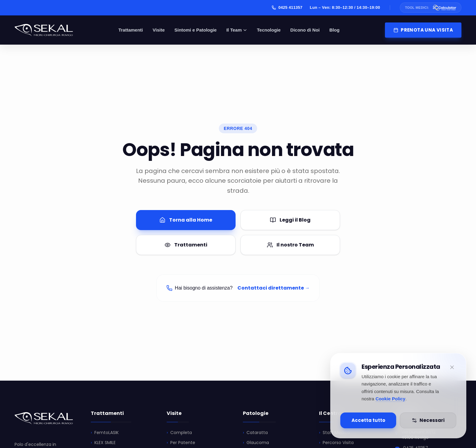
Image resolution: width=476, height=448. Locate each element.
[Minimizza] (452, 367)
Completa (179, 433)
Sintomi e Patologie (196, 30)
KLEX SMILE (103, 443)
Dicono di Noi (305, 30)
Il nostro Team (290, 245)
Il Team (237, 30)
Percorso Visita (336, 443)
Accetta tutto (368, 420)
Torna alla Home (186, 220)
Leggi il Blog (290, 220)
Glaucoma (256, 443)
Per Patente (181, 443)
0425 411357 (287, 7)
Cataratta (255, 433)
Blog (334, 30)
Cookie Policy (390, 399)
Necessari (428, 420)
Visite (159, 30)
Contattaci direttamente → (274, 288)
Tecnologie (269, 30)
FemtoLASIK (105, 433)
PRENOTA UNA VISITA (423, 30)
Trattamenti (131, 30)
